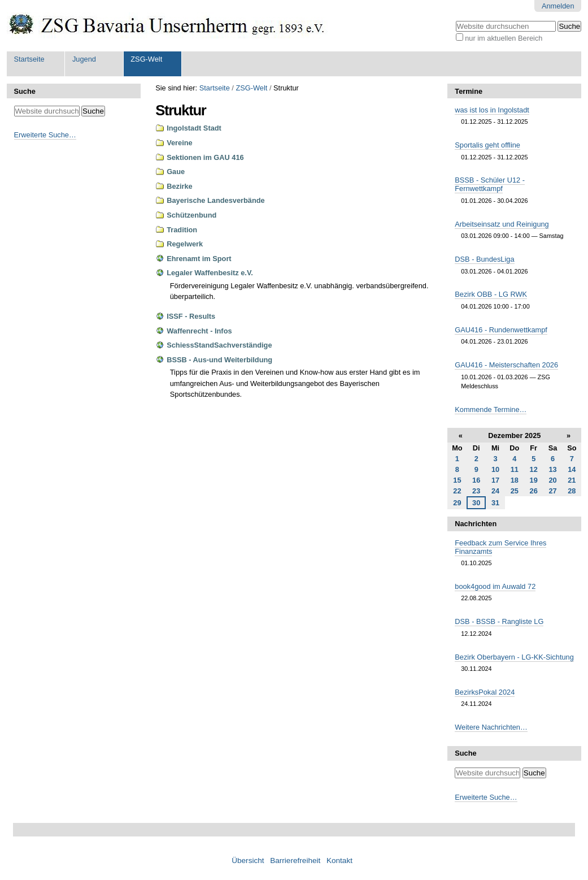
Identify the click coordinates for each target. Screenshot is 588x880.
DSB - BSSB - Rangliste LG (499, 621)
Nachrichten (476, 524)
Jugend (84, 59)
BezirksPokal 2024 (485, 692)
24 (495, 491)
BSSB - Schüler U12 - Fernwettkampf (490, 184)
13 (552, 469)
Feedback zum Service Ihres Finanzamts (500, 547)
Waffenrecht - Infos (199, 331)
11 (515, 469)
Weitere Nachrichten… (491, 727)
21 (572, 480)
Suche (25, 91)
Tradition (182, 230)
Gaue (176, 172)
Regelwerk (185, 244)
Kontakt (339, 861)
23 (476, 491)
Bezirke (180, 186)
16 (476, 480)
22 (457, 491)
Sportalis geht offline (487, 145)
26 (534, 491)
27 (552, 491)
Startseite (29, 59)
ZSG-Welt (146, 59)
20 (552, 480)
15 (457, 480)
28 (572, 491)
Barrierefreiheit (295, 861)
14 (572, 469)
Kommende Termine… (491, 409)
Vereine (180, 143)
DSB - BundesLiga (484, 259)
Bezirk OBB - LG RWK (491, 294)
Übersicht (248, 861)
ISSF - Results (191, 316)
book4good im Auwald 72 (495, 586)
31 (495, 503)
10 (495, 469)
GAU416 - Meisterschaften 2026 (506, 365)
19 (534, 480)
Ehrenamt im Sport (199, 259)
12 (534, 469)
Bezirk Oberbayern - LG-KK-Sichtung (514, 657)
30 (476, 503)
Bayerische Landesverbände (216, 200)
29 (457, 503)
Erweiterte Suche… (45, 135)
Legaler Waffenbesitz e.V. (210, 273)
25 (515, 491)
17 (495, 480)
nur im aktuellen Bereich (504, 38)
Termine (469, 91)
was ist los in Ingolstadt (492, 110)
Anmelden (558, 6)
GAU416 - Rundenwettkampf (501, 330)
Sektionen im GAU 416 (205, 157)
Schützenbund (191, 215)
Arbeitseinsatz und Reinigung (502, 224)
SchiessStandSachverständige (219, 345)
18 (515, 480)
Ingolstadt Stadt (194, 128)
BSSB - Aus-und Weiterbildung (219, 360)
